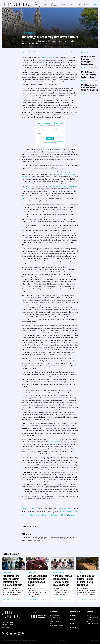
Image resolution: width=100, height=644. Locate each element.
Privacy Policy (60, 141)
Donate (95, 4)
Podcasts (63, 4)
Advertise (89, 615)
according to (68, 110)
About (78, 4)
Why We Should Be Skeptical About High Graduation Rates (89, 74)
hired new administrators (30, 98)
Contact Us (73, 627)
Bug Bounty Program (93, 624)
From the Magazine (55, 617)
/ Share (76, 52)
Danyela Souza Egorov (58, 572)
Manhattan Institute (92, 617)
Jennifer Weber (7, 572)
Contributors (73, 615)
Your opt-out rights (94, 640)
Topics (71, 4)
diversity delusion (54, 442)
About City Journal (75, 612)
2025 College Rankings (37, 4)
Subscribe (87, 4)
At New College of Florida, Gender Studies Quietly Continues (86, 580)
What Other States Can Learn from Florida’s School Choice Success (90, 87)
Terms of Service (50, 142)
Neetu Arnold (31, 572)
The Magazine (54, 4)
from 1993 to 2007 (28, 95)
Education (36, 52)
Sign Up (50, 138)
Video (52, 624)
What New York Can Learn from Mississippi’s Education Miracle (88, 60)
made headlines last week (48, 58)
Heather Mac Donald (28, 33)
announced (25, 198)
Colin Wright (80, 572)
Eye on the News (9, 600)
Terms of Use (90, 621)
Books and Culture (55, 621)
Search (46, 4)
